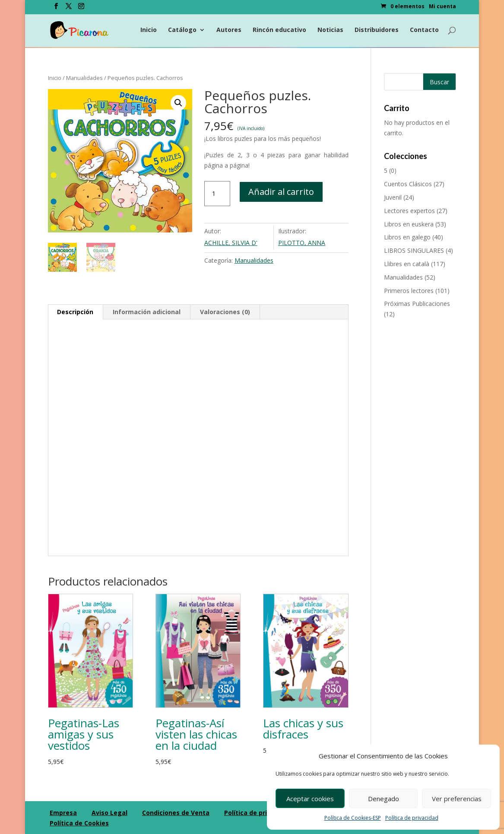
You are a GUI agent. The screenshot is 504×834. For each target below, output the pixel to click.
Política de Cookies (79, 822)
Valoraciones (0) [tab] (225, 311)
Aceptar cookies (310, 799)
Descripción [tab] (75, 311)
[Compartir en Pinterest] (9, 439)
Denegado (384, 799)
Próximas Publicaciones (417, 304)
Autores (229, 31)
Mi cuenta (442, 7)
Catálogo (182, 31)
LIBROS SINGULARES (414, 250)
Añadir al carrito (281, 192)
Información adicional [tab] (147, 311)
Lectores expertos (409, 211)
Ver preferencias (457, 799)
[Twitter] (69, 9)
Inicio (149, 31)
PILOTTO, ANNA (302, 243)
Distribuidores (377, 31)
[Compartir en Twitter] (9, 401)
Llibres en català (407, 264)
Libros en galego (407, 237)
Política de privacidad (412, 818)
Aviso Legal (109, 812)
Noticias (330, 31)
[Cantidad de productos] (217, 194)
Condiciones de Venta (176, 812)
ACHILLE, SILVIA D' (231, 243)
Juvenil (393, 197)
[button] (178, 103)
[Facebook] (56, 9)
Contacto (424, 31)
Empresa (63, 812)
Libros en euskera (409, 224)
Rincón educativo (279, 31)
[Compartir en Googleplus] (9, 420)
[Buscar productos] (420, 82)
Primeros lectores (409, 291)
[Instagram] (81, 9)
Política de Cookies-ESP (353, 818)
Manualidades (84, 78)
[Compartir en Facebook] (9, 382)
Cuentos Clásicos (408, 184)
